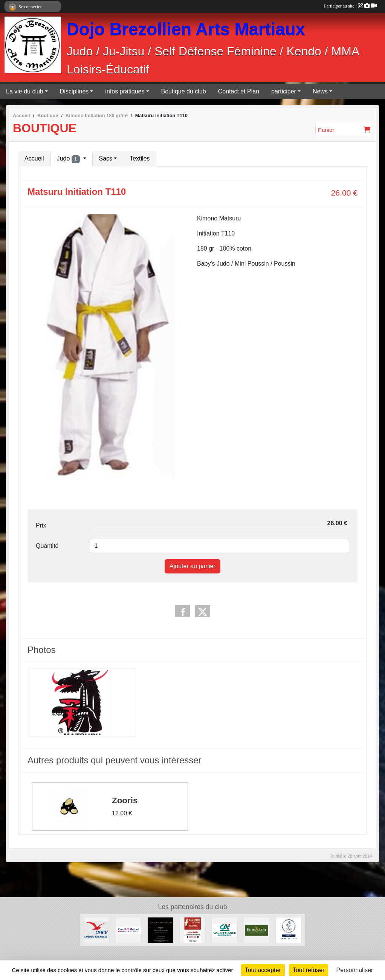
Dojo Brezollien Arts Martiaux (186, 29)
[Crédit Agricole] (225, 930)
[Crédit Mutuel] (128, 930)
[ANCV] (96, 930)
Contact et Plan (239, 91)
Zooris (125, 800)
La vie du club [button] (25, 91)
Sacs (106, 158)
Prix (41, 525)
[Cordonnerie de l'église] (160, 930)
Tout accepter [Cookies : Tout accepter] (263, 970)
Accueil (34, 158)
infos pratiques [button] (125, 91)
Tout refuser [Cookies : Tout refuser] (309, 970)
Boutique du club (184, 91)
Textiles (140, 158)
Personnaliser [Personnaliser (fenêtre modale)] (355, 970)
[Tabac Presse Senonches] (192, 930)
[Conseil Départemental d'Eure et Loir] (257, 930)
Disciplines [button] (74, 91)
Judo (69, 159)
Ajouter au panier (192, 566)
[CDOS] (289, 930)
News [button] (320, 91)
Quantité (47, 546)
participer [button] (284, 91)
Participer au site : (350, 6)
